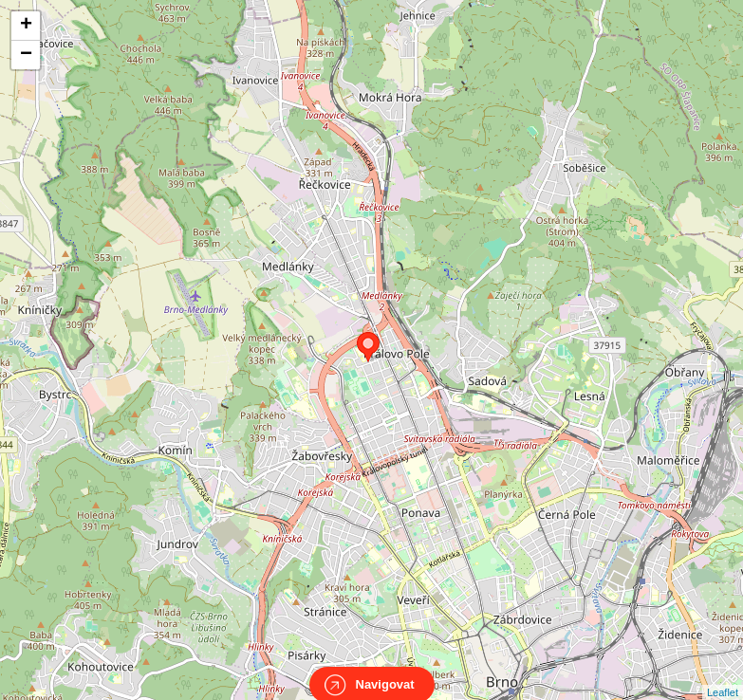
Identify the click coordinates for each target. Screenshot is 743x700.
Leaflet (723, 675)
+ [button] (26, 26)
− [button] (26, 55)
